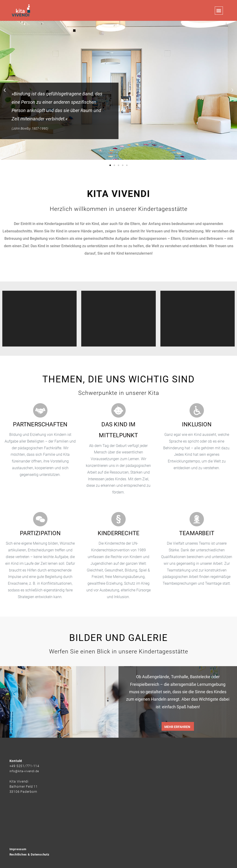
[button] (219, 11)
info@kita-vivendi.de (26, 771)
